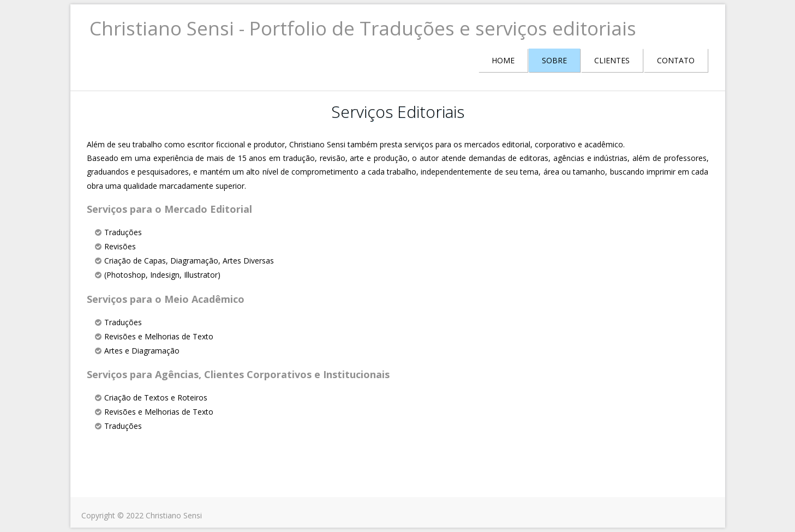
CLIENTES (612, 60)
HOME (503, 60)
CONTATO (676, 60)
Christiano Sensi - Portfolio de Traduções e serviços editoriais (363, 28)
